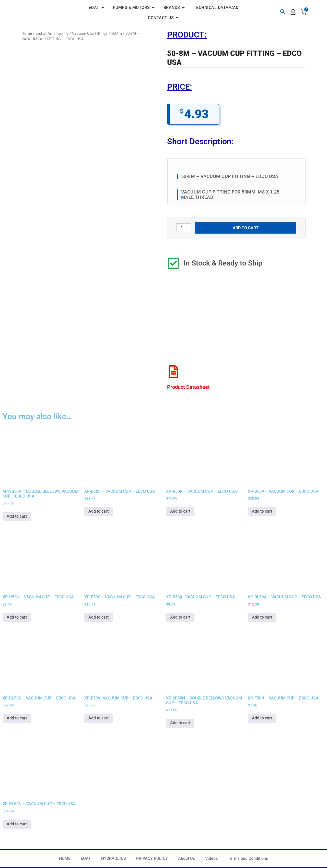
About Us (186, 858)
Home (27, 33)
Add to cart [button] (17, 516)
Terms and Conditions (248, 858)
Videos (211, 858)
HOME (65, 858)
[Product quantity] (184, 228)
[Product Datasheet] (173, 372)
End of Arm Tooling (52, 33)
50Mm (116, 33)
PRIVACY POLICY (152, 858)
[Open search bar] (283, 11)
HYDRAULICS (114, 858)
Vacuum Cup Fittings (90, 33)
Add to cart (246, 228)
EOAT (86, 858)
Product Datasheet (188, 387)
